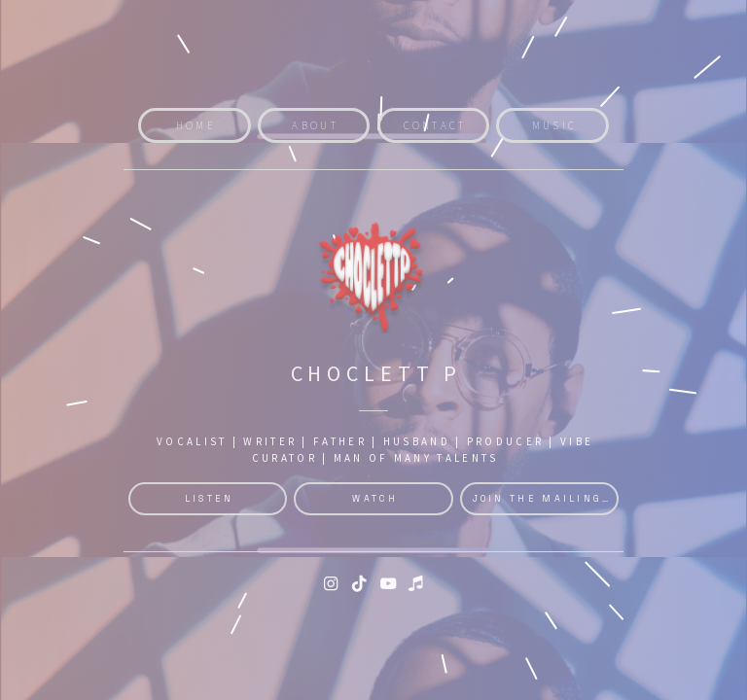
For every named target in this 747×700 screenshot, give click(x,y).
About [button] (315, 125)
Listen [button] (210, 499)
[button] (331, 583)
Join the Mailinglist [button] (546, 499)
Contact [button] (435, 125)
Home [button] (196, 125)
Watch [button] (375, 499)
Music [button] (555, 125)
